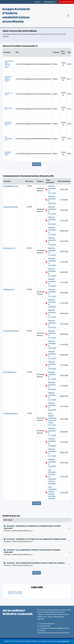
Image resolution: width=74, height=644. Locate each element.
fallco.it (37, 2)
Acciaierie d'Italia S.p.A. (8, 154)
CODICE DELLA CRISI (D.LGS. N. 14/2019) (15, 593)
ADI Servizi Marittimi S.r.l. (8, 124)
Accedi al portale (66, 2)
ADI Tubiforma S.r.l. (8, 139)
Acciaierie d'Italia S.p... (11, 413)
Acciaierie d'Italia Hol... (11, 207)
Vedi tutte (37, 164)
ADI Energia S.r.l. (9, 109)
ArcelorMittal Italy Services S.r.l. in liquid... (9, 64)
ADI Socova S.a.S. (9, 94)
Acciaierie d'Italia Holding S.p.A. (8, 79)
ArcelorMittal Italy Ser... (11, 186)
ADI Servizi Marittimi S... (12, 331)
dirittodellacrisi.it (49, 2)
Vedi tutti (37, 573)
